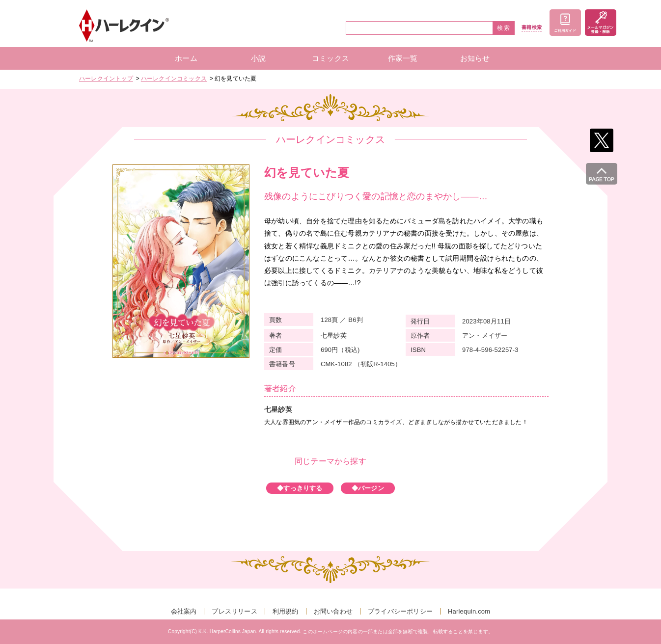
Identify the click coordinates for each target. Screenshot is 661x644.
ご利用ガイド (565, 23)
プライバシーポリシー (400, 611)
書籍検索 (532, 27)
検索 (504, 28)
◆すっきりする (300, 488)
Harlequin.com (469, 611)
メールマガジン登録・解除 (601, 23)
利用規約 (286, 611)
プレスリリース (234, 611)
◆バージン (368, 488)
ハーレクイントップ (106, 79)
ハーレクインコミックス (174, 79)
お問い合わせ (333, 611)
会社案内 (184, 611)
